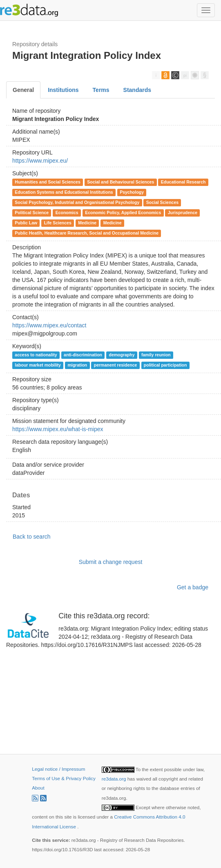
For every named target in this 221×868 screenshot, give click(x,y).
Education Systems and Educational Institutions (64, 192)
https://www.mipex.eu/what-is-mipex (58, 429)
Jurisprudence (183, 213)
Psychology (132, 192)
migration (77, 365)
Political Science (32, 213)
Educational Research (183, 182)
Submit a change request (111, 562)
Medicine (87, 223)
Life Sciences (58, 223)
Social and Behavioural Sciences (121, 182)
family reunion (156, 355)
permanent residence (116, 365)
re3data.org (115, 779)
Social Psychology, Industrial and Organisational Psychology (77, 202)
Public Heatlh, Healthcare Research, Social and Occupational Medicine (87, 233)
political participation (165, 365)
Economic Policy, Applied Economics (123, 213)
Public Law (26, 223)
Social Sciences (162, 202)
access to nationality (36, 355)
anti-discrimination (83, 355)
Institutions (63, 90)
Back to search (32, 537)
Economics (67, 213)
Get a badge (193, 587)
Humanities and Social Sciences (47, 182)
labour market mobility (38, 365)
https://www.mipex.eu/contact (49, 325)
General (23, 90)
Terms (101, 90)
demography (122, 355)
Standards (137, 90)
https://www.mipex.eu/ (40, 161)
